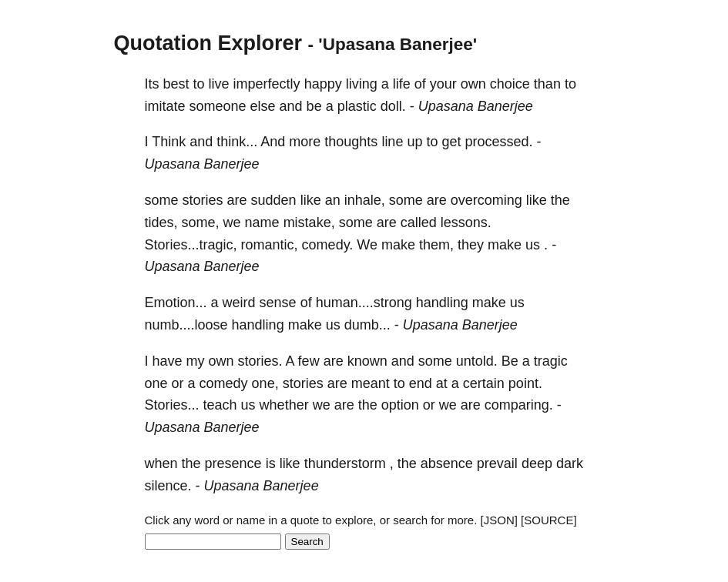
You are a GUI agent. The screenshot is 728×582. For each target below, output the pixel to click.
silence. (168, 486)
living (362, 84)
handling (442, 303)
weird (239, 303)
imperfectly (267, 84)
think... (237, 142)
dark (570, 463)
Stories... (172, 405)
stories (203, 200)
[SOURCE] (549, 520)
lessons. (466, 222)
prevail (497, 463)
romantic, (270, 245)
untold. (477, 361)
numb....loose (186, 325)
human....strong (364, 303)
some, (201, 222)
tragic (551, 361)
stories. (260, 361)
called (419, 222)
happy (323, 84)
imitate (165, 106)
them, (436, 245)
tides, (161, 222)
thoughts (351, 142)
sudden (274, 200)
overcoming (486, 200)
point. (525, 383)
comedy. (328, 245)
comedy (224, 383)
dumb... (367, 325)
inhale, (365, 200)
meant (371, 383)
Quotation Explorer (208, 43)
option (400, 405)
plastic (357, 106)
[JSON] (499, 520)
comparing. (519, 405)
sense (278, 303)
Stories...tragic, (191, 245)
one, (265, 383)
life (402, 84)
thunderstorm (345, 463)
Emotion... (176, 303)
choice (510, 84)
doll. (393, 106)
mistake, (309, 222)
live (219, 84)
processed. (498, 142)
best (176, 84)
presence (233, 463)
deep (537, 463)
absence (447, 463)
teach (220, 405)
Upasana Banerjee (476, 106)
